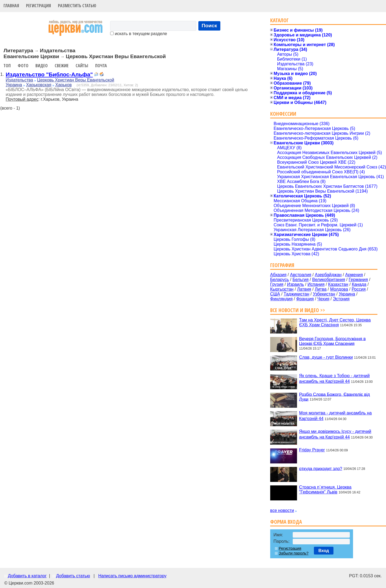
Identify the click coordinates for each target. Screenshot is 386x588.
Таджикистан (296, 294)
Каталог (279, 20)
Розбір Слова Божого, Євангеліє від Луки (335, 397)
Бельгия (300, 280)
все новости (282, 510)
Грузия (277, 284)
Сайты (82, 66)
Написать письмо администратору (132, 576)
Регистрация (38, 6)
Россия (359, 289)
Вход (324, 551)
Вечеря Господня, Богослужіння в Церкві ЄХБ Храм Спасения (332, 341)
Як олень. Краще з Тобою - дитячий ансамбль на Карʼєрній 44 (334, 379)
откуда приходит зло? (321, 468)
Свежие (62, 66)
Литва (321, 289)
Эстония (341, 299)
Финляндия (281, 299)
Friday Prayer (312, 450)
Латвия (304, 289)
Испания (316, 284)
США (275, 294)
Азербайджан (328, 275)
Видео (42, 66)
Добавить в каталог (27, 576)
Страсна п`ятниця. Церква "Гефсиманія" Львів (325, 490)
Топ (7, 66)
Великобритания (329, 280)
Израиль (296, 284)
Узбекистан (324, 294)
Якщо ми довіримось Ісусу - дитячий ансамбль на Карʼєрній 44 (335, 434)
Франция (305, 299)
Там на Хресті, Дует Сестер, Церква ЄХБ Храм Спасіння (335, 322)
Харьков (63, 85)
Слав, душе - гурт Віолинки (326, 357)
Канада (359, 284)
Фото (23, 66)
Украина (14, 85)
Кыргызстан (282, 289)
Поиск (209, 26)
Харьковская (39, 85)
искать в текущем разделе (139, 34)
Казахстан (338, 284)
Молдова (339, 289)
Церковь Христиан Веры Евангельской (76, 80)
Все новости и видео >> (298, 310)
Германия (358, 280)
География (282, 265)
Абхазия (278, 275)
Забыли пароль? (294, 553)
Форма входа (286, 522)
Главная (11, 6)
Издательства (19, 80)
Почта (101, 66)
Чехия (323, 299)
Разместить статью (77, 6)
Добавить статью (73, 576)
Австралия (301, 275)
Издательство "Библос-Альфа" (49, 74)
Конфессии (283, 114)
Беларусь (280, 280)
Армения (354, 275)
